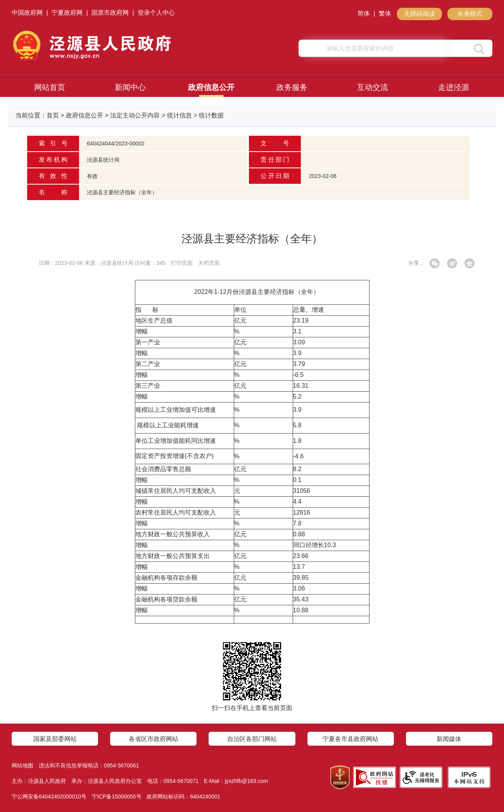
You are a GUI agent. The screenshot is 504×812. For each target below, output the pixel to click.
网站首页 (50, 87)
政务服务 (292, 87)
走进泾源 (454, 87)
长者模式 (470, 14)
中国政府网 (27, 13)
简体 (364, 13)
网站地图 (22, 765)
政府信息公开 (211, 87)
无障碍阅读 (419, 14)
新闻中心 (130, 87)
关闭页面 (209, 263)
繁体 (385, 13)
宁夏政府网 (67, 13)
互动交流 (373, 87)
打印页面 (182, 263)
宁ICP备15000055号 (117, 796)
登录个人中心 (156, 13)
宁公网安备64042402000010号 (49, 796)
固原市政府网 (110, 13)
